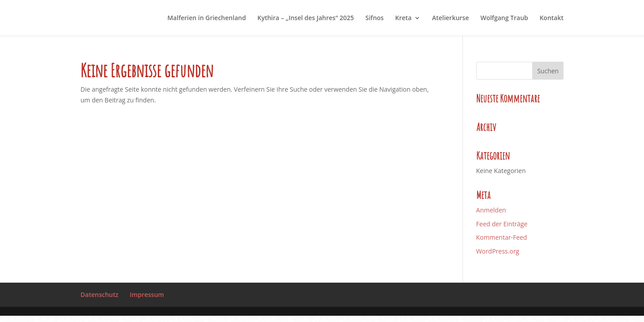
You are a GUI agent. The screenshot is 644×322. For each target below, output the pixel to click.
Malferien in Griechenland (207, 18)
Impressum (147, 294)
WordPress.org (498, 251)
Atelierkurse (451, 18)
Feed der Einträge (502, 224)
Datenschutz (100, 294)
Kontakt (551, 18)
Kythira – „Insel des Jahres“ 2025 (306, 18)
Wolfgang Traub (504, 18)
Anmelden (491, 210)
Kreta (404, 18)
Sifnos (375, 18)
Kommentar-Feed (502, 237)
